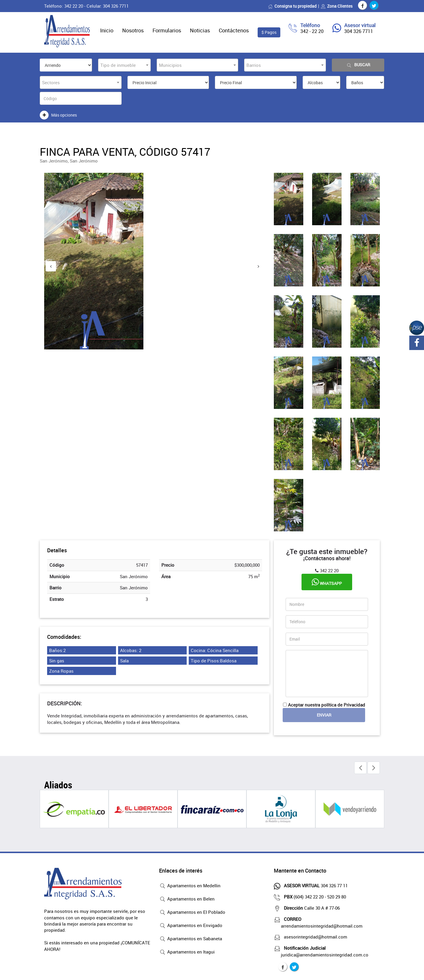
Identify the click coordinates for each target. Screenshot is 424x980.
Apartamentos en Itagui (187, 952)
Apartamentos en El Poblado (192, 913)
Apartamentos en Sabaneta (191, 939)
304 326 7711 (359, 31)
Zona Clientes (337, 6)
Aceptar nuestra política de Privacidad (327, 705)
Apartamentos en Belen (187, 899)
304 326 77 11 (314, 886)
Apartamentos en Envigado (191, 926)
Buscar (358, 65)
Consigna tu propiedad (292, 6)
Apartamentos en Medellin (190, 886)
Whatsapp (327, 582)
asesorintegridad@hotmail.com (314, 937)
